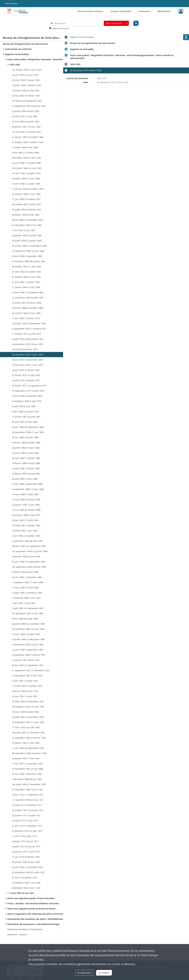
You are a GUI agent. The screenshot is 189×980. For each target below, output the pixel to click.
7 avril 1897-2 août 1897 (24, 603)
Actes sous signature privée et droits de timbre (31, 909)
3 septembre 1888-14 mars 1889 (28, 489)
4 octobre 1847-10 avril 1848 (26, 178)
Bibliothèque (164, 11)
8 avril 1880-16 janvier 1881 (25, 412)
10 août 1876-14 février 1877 (26, 380)
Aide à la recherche (61, 28)
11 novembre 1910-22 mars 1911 (28, 800)
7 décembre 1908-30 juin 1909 (27, 779)
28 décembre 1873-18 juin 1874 (27, 355)
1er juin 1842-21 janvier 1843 (26, 132)
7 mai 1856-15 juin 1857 (24, 230)
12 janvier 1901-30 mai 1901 (26, 660)
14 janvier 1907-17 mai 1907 (26, 758)
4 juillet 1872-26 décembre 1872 (28, 339)
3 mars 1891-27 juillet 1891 (25, 520)
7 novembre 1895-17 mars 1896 (27, 582)
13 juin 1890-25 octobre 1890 (26, 510)
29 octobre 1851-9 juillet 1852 (26, 204)
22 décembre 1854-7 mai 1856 (27, 225)
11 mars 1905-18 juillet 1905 (26, 727)
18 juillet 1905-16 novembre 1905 (28, 733)
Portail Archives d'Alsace (91, 11)
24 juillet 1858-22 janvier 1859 (27, 241)
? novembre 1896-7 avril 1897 (26, 598)
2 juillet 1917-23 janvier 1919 (26, 846)
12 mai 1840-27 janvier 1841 (26, 122)
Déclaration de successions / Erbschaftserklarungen (34, 924)
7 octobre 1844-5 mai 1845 (25, 147)
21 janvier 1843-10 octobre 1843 (28, 137)
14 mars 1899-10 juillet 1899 (26, 634)
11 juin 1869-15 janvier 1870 (26, 318)
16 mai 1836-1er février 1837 (26, 96)
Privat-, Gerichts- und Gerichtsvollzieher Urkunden (33, 903)
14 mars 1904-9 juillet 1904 (25, 712)
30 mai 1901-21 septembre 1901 (28, 665)
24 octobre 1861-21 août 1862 (26, 267)
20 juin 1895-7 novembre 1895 (27, 577)
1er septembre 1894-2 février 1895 (29, 567)
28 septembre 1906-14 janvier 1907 (29, 753)
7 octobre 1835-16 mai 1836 (25, 90)
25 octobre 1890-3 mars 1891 (26, 515)
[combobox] (116, 23)
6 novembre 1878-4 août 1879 (27, 401)
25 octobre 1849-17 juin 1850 (26, 194)
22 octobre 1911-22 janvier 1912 (28, 810)
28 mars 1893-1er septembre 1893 (29, 546)
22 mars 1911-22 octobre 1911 (27, 805)
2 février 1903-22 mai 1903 (25, 691)
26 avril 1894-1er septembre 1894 (28, 562)
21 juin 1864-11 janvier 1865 (26, 282)
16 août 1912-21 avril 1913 (25, 821)
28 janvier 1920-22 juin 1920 (26, 862)
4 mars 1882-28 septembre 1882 (28, 427)
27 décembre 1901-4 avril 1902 (27, 676)
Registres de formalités (17, 54)
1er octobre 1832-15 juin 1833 (27, 70)
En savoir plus (84, 973)
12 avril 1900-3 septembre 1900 (27, 650)
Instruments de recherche (18, 49)
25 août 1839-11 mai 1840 (25, 116)
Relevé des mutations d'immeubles (25, 929)
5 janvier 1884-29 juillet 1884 (26, 443)
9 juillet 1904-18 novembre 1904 (28, 717)
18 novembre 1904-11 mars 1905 (28, 722)
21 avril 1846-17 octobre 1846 (26, 163)
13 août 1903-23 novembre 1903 (28, 701)
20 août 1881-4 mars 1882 (25, 422)
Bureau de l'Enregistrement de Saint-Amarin (25, 44)
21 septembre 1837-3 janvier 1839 (29, 106)
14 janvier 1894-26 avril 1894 (26, 557)
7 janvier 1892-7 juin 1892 (25, 531)
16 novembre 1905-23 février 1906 (29, 738)
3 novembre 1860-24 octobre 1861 (29, 261)
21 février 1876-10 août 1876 (26, 375)
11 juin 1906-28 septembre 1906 (28, 748)
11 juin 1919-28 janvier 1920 (26, 857)
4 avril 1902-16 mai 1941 (22, 893)
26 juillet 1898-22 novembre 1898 (28, 624)
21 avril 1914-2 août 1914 (24, 836)
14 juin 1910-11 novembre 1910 (27, 795)
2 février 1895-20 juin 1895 (25, 572)
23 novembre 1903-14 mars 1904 (28, 707)
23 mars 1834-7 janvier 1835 (26, 80)
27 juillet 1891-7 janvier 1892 (26, 525)
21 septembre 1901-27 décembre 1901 (31, 670)
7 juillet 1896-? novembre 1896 (27, 593)
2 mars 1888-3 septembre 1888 (27, 484)
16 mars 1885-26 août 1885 (25, 453)
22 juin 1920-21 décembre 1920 (27, 867)
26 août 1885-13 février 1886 (26, 458)
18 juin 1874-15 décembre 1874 (27, 360)
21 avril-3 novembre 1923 (24, 878)
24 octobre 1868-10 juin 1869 (26, 313)
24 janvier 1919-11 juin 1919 (26, 852)
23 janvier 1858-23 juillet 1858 (27, 235)
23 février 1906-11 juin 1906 (26, 743)
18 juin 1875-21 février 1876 (26, 370)
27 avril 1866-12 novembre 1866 (28, 292)
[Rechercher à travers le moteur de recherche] (78, 23)
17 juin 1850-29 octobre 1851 (26, 199)
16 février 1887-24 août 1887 (26, 474)
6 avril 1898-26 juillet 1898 (25, 619)
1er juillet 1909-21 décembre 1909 (29, 784)
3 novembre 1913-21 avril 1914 (27, 831)
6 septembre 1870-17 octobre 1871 (29, 329)
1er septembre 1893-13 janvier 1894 (30, 551)
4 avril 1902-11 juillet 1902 (25, 681)
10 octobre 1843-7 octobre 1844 (27, 142)
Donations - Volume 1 (18, 935)
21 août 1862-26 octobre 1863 (26, 272)
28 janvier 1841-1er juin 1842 (26, 127)
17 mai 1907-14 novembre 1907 (27, 764)
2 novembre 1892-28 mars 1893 (27, 541)
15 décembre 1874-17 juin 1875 (27, 365)
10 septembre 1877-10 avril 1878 (28, 391)
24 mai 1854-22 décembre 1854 (27, 220)
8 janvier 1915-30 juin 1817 (25, 841)
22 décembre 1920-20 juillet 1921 (28, 872)
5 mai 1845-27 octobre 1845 (25, 153)
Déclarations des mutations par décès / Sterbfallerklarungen (37, 919)
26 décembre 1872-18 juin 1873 (27, 344)
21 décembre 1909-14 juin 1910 (27, 790)
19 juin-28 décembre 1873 (25, 349)
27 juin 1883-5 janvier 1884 (25, 437)
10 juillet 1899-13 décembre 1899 (28, 639)
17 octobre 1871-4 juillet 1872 (26, 334)
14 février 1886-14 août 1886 (26, 463)
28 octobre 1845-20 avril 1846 (26, 158)
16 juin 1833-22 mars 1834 (25, 75)
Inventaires (145, 11)
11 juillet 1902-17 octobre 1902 (27, 686)
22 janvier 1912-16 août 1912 (26, 815)
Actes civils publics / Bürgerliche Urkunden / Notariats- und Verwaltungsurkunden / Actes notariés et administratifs (37, 59)
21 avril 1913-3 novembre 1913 (27, 826)
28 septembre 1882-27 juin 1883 (28, 432)
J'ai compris (104, 973)
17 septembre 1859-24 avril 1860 (28, 251)
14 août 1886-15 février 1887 (26, 468)
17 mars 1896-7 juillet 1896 (25, 588)
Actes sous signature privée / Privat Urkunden (31, 898)
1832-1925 (15, 65)
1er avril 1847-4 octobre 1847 (26, 173)
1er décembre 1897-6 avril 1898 (27, 613)
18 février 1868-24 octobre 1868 (27, 308)
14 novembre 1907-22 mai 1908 (27, 769)
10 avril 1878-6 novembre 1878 (27, 396)
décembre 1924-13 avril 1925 (26, 888)
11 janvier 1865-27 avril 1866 (26, 287)
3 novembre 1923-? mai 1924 (26, 883)
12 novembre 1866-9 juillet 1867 (28, 298)
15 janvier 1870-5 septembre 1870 (29, 323)
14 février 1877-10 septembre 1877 (29, 386)
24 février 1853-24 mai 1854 (26, 215)
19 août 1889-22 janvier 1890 (26, 500)
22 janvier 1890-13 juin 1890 (26, 505)
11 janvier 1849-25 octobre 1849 (28, 189)
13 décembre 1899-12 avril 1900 (28, 645)
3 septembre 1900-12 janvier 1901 (29, 655)
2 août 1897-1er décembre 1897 (28, 608)
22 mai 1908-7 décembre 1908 (27, 774)
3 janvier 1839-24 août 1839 (25, 111)
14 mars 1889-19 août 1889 (25, 494)
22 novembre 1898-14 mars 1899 (28, 629)
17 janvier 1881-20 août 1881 (26, 417)
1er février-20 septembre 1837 (27, 101)
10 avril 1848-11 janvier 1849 (26, 184)
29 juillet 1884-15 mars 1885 (26, 448)
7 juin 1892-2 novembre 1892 (26, 536)
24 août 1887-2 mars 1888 (25, 479)
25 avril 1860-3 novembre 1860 (27, 256)
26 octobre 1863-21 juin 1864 (26, 277)
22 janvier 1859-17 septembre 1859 (29, 246)
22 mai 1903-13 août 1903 (25, 696)
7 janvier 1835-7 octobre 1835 (26, 85)
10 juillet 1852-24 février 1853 (27, 210)
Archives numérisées (121, 11)
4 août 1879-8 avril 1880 (24, 406)
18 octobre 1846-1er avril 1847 (27, 168)
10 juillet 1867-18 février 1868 (27, 303)
